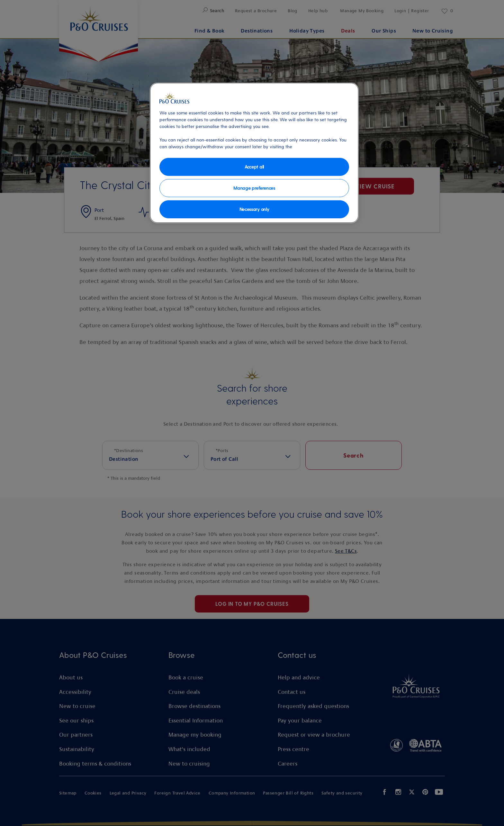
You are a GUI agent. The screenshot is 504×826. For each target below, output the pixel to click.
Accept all (254, 167)
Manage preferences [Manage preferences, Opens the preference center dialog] (254, 188)
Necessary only (254, 209)
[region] (254, 153)
